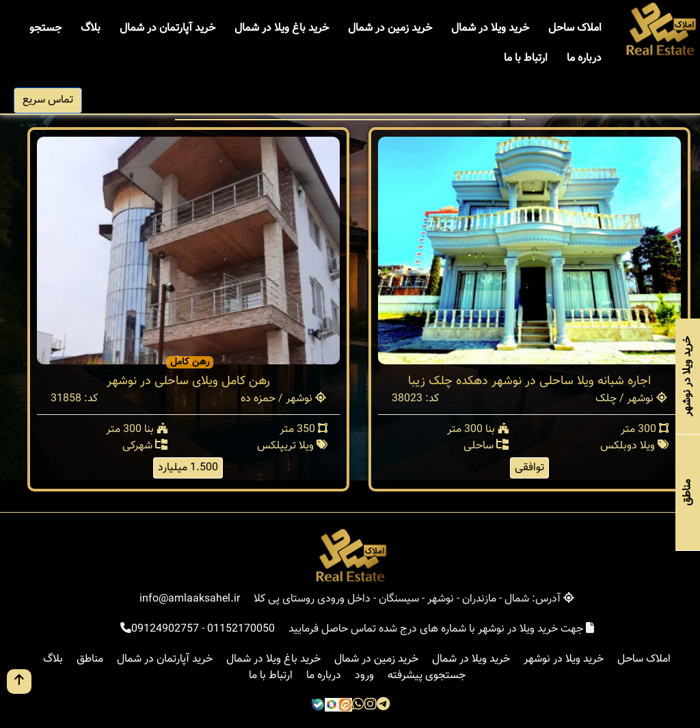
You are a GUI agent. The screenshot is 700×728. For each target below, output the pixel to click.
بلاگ (91, 28)
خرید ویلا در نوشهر (564, 659)
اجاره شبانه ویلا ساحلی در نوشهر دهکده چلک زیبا (529, 381)
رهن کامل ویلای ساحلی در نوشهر (188, 381)
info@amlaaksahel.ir (190, 599)
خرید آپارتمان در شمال (167, 28)
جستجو (45, 28)
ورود (364, 676)
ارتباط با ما (526, 58)
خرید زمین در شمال (390, 28)
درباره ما (584, 58)
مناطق (90, 659)
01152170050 (241, 629)
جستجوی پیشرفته (427, 676)
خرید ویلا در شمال (490, 28)
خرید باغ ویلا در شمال (282, 28)
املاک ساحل (575, 28)
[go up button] (19, 682)
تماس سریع (48, 100)
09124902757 (165, 629)
